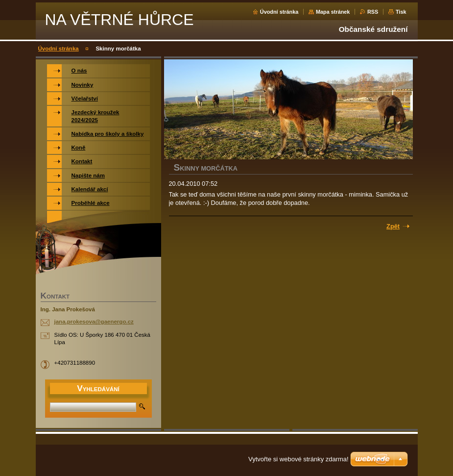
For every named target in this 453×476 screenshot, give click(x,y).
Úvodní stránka (279, 12)
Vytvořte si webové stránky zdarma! (298, 459)
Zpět (393, 226)
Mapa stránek (333, 12)
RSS (373, 12)
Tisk (401, 12)
